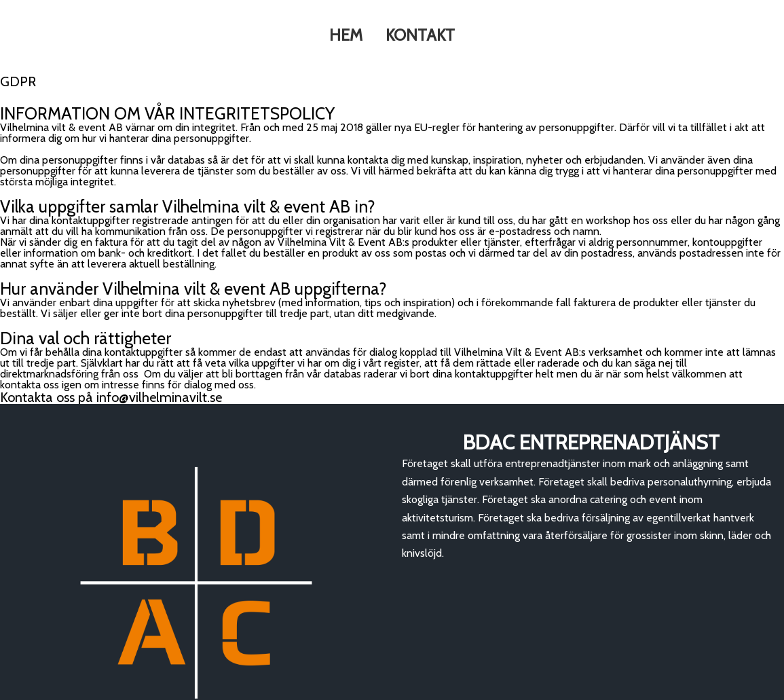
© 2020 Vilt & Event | (57, 688)
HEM (346, 36)
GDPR (539, 687)
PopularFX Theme (143, 688)
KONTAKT (421, 36)
